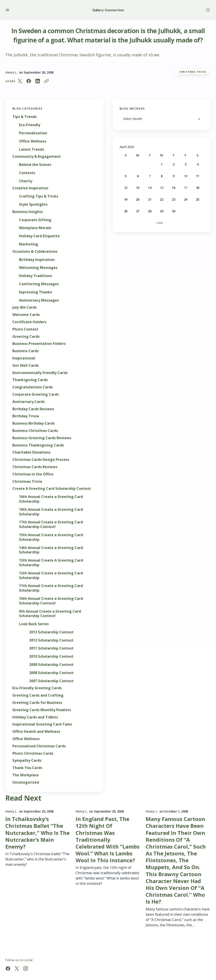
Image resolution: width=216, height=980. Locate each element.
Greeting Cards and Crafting (38, 695)
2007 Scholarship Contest (51, 681)
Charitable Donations (31, 452)
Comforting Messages (39, 284)
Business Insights (28, 212)
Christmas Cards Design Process (41, 460)
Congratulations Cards (33, 387)
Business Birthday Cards (34, 423)
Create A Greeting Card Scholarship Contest (52, 489)
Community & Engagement (37, 157)
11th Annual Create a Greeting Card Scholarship (51, 588)
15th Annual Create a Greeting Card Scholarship (51, 537)
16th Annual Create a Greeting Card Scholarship (51, 499)
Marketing (29, 244)
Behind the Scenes (35, 165)
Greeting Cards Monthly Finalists (42, 710)
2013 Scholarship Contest (51, 632)
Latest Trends (32, 149)
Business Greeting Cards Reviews (42, 438)
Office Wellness (33, 141)
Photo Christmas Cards (33, 753)
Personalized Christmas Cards (39, 746)
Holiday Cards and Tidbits (35, 717)
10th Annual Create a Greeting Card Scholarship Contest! (51, 601)
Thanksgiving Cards (30, 380)
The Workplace (26, 775)
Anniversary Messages (39, 300)
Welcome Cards (26, 315)
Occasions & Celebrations (35, 252)
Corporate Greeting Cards (36, 394)
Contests (27, 173)
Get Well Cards (26, 366)
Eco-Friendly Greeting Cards (37, 688)
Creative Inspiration (30, 188)
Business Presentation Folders (39, 344)
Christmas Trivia (193, 72)
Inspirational (24, 358)
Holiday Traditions (35, 276)
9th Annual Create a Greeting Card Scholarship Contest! (50, 614)
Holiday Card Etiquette (39, 236)
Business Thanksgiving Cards (38, 445)
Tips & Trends (25, 117)
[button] (7, 10)
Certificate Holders (29, 322)
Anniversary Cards (29, 402)
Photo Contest (25, 329)
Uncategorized (26, 782)
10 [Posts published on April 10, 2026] (186, 176)
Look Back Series (34, 624)
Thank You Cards (27, 768)
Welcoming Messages (38, 268)
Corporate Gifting (35, 220)
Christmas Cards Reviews (35, 467)
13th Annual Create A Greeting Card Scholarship (51, 563)
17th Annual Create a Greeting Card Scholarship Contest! (51, 524)
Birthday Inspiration (37, 260)
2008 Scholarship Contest (51, 673)
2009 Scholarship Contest (51, 665)
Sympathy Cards (27, 761)
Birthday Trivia (26, 416)
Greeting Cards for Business (37, 703)
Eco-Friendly (30, 125)
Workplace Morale (35, 228)
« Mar (160, 223)
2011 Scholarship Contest (51, 648)
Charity (26, 181)
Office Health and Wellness (36, 732)
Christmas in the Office (33, 474)
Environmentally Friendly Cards (40, 373)
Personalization (33, 133)
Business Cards (26, 351)
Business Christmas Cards (35, 431)
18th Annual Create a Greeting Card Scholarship (51, 512)
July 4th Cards (25, 307)
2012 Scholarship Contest (51, 640)
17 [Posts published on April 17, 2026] (186, 188)
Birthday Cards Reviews (33, 409)
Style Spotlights (33, 204)
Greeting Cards (26, 337)
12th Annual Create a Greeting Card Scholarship (51, 575)
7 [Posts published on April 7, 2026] (150, 176)
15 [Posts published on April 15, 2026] (162, 188)
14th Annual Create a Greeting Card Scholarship (51, 550)
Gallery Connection (108, 10)
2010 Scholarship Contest (51, 656)
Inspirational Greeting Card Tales (42, 724)
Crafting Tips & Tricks (39, 196)
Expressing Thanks (35, 292)
